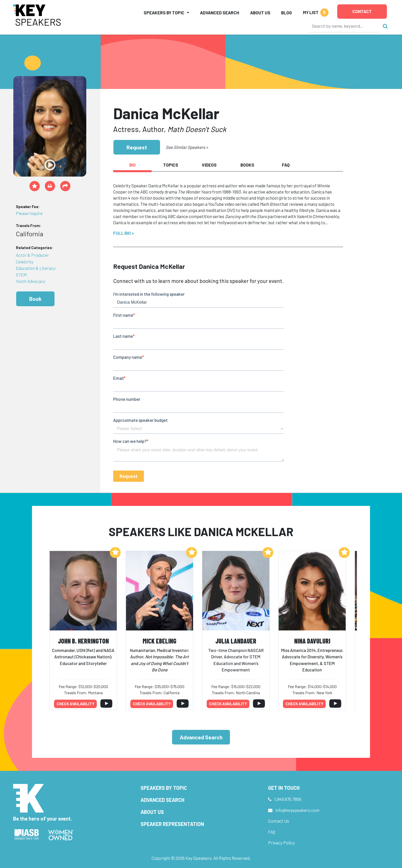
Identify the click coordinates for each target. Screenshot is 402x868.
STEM (21, 275)
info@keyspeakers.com (297, 810)
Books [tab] (247, 165)
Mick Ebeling (160, 641)
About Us (260, 13)
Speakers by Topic (164, 788)
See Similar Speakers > (187, 147)
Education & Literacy (36, 268)
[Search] (344, 26)
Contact (362, 11)
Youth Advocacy (31, 281)
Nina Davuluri (312, 641)
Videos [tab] (209, 165)
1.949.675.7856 (288, 799)
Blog (287, 13)
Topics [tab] (171, 165)
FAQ (272, 832)
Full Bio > (124, 233)
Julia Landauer (236, 641)
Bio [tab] (133, 165)
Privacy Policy (281, 843)
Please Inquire (29, 213)
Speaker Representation (172, 824)
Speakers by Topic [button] (164, 13)
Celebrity (25, 262)
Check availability (76, 704)
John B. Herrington (83, 641)
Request (137, 147)
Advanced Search (220, 13)
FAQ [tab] (286, 165)
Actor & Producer (32, 255)
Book (35, 299)
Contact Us (279, 821)
